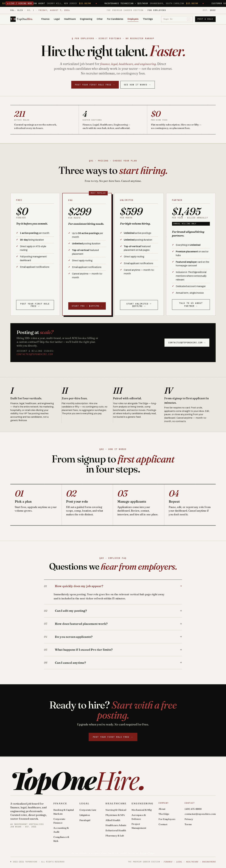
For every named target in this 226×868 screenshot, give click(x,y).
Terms (188, 824)
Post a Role (205, 19)
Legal (57, 19)
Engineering (86, 19)
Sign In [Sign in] (177, 19)
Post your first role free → (35, 305)
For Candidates (115, 19)
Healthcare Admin (116, 825)
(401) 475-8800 (193, 809)
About (162, 809)
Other (100, 19)
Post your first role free (95, 85)
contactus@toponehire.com (35, 354)
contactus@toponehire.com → (187, 343)
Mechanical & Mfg (142, 810)
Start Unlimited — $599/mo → (139, 305)
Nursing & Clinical (116, 810)
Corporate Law (88, 810)
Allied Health (113, 820)
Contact (163, 824)
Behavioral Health (116, 830)
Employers (133, 19)
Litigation (85, 815)
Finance (45, 19)
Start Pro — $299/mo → (87, 306)
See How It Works (137, 85)
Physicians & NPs (115, 815)
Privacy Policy (147, 853)
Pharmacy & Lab (115, 836)
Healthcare (70, 19)
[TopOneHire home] (22, 19)
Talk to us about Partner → (191, 304)
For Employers (167, 819)
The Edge (148, 19)
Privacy (189, 819)
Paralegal (85, 820)
